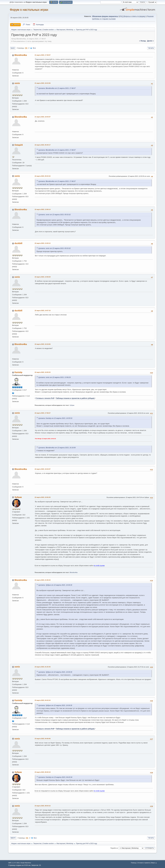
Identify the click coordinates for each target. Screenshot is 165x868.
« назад (142, 41)
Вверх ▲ (154, 863)
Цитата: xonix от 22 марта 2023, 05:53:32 (54, 215)
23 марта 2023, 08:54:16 (43, 806)
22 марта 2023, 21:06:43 (43, 580)
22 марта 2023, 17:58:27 (43, 413)
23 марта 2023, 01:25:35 (43, 667)
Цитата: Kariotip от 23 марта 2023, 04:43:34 (55, 777)
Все (34, 48)
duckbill (18, 243)
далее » (150, 41)
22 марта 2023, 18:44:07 (43, 469)
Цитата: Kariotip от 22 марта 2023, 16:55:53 (55, 418)
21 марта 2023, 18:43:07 (43, 117)
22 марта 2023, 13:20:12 (43, 243)
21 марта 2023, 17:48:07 (43, 55)
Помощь (134, 863)
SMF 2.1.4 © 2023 (14, 863)
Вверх (13, 838)
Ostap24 (18, 145)
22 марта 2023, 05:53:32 (43, 176)
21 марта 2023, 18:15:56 (43, 83)
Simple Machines (26, 863)
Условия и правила (144, 863)
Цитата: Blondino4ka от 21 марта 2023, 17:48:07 (57, 88)
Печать (151, 48)
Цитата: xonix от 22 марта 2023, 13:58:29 (54, 377)
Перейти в (114, 848)
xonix (17, 83)
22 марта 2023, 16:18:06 (43, 344)
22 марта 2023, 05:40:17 (43, 145)
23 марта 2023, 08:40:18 (43, 772)
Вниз (13, 48)
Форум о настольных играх (29, 10)
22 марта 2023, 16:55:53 (43, 372)
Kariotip (18, 372)
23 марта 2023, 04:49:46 (43, 739)
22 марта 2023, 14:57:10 (43, 311)
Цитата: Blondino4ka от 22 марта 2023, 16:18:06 (57, 448)
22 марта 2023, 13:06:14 (43, 209)
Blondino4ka (21, 55)
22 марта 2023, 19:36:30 (43, 497)
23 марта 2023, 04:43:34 (43, 700)
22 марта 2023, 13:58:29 (43, 277)
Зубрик (72, 405)
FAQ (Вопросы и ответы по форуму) (133, 16)
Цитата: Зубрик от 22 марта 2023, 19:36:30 (55, 585)
